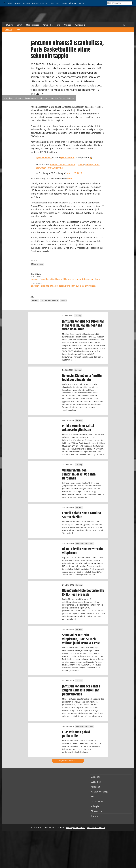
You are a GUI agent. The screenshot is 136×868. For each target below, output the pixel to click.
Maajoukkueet (32, 25)
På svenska (73, 3)
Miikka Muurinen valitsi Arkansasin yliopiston (78, 428)
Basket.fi (8, 30)
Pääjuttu (63, 301)
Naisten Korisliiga (38, 3)
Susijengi (9, 3)
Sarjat (19, 25)
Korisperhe (48, 25)
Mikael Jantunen (37, 264)
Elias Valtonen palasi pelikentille (76, 734)
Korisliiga (26, 3)
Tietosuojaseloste (96, 827)
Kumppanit (80, 25)
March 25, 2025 (74, 173)
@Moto (80, 164)
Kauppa (82, 3)
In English (64, 3)
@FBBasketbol (67, 158)
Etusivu (9, 25)
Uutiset (67, 25)
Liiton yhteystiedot (75, 827)
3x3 (47, 3)
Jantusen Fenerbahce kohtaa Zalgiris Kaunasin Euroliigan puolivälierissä (81, 690)
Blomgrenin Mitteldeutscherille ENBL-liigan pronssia (83, 593)
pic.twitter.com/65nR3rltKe (49, 168)
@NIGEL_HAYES (44, 158)
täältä (69, 178)
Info (58, 25)
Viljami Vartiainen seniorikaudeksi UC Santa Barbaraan (79, 474)
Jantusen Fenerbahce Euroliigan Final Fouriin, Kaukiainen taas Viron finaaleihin (83, 325)
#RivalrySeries (92, 164)
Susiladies (18, 3)
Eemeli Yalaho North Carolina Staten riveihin (82, 515)
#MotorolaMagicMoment (63, 164)
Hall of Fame (54, 3)
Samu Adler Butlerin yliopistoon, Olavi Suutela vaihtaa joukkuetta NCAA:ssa (81, 639)
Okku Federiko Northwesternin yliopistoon (82, 551)
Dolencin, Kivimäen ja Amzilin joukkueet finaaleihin (82, 378)
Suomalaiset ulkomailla (49, 301)
